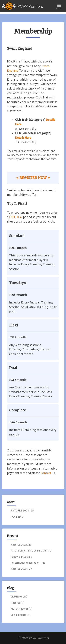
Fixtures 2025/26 (21, 545)
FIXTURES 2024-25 (22, 511)
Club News (17, 597)
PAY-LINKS (17, 517)
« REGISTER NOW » (33, 178)
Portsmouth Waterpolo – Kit (28, 563)
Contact (46, 473)
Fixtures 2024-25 (21, 569)
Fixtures (15, 603)
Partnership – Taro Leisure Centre (31, 551)
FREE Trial (16, 217)
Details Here (23, 138)
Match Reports (19, 609)
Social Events (18, 615)
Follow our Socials (21, 557)
